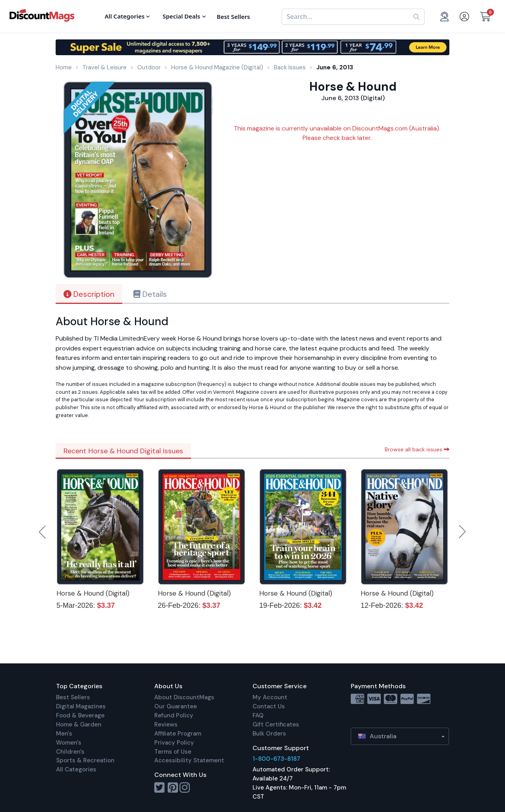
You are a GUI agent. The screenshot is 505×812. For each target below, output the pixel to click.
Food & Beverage (80, 715)
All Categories (76, 769)
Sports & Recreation (85, 760)
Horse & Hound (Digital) (93, 593)
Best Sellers (73, 697)
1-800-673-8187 (276, 759)
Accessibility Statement (189, 760)
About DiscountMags (184, 697)
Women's (69, 743)
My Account (270, 697)
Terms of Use (173, 752)
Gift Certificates (276, 724)
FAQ (258, 715)
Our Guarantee (176, 706)
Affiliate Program (178, 734)
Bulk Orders (269, 734)
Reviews (166, 724)
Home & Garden (79, 724)
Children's (70, 752)
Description (89, 294)
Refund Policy (174, 715)
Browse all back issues (417, 449)
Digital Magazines (81, 706)
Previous (43, 532)
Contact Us (269, 706)
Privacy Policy (174, 743)
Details (150, 294)
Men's (64, 734)
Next (462, 532)
